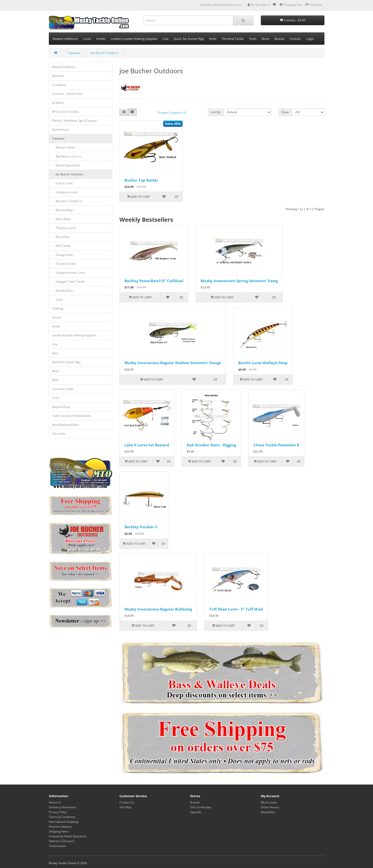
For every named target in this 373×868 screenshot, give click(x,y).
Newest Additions (65, 39)
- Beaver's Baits (64, 147)
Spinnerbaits (60, 129)
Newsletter (268, 812)
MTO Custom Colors (66, 112)
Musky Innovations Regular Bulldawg (158, 609)
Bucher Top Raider (141, 180)
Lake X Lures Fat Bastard (147, 445)
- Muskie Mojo (62, 210)
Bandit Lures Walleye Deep (263, 363)
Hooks (101, 39)
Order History (270, 807)
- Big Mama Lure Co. (67, 156)
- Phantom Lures (64, 228)
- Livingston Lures (65, 192)
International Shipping (64, 822)
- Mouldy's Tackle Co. (67, 201)
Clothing (58, 308)
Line (165, 39)
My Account (269, 802)
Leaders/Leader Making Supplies (134, 39)
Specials (196, 812)
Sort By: (216, 112)
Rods (213, 39)
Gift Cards (59, 434)
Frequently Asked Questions (68, 836)
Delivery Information (63, 807)
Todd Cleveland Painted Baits (72, 416)
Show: (285, 112)
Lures (87, 39)
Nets (55, 353)
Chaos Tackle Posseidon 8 (276, 445)
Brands (279, 39)
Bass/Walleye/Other (65, 425)
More (265, 39)
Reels (56, 371)
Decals (57, 317)
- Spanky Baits (62, 291)
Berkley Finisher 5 (141, 527)
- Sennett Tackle (64, 264)
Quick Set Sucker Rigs (189, 39)
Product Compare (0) (172, 113)
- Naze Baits (61, 219)
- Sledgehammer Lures (68, 273)
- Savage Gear (63, 255)
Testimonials (57, 846)
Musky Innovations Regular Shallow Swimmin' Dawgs (173, 363)
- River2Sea (61, 237)
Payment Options (60, 827)
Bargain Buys (61, 407)
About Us (55, 802)
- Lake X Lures (62, 183)
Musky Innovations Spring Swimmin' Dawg (239, 281)
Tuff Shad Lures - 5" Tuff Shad (236, 609)
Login (310, 39)
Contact (295, 39)
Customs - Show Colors (67, 94)
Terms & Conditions (62, 817)
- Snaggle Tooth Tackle (68, 282)
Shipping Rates (59, 831)
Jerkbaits (58, 103)
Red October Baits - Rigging (211, 445)
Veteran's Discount (62, 841)
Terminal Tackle (233, 39)
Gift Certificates (201, 807)
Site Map (125, 807)
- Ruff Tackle (61, 246)
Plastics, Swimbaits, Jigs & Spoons (74, 121)
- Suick (57, 299)
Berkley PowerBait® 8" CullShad (154, 281)
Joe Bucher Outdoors (105, 53)
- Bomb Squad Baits (66, 165)
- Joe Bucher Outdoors (68, 174)
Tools (253, 39)
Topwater (74, 53)
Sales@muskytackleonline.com (220, 5)
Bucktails (58, 76)
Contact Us (127, 802)
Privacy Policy (58, 812)
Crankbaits (59, 85)
